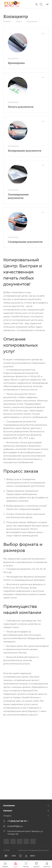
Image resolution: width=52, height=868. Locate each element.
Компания (9, 805)
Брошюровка (16, 63)
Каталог (8, 811)
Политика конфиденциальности (33, 850)
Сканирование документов (25, 242)
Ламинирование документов (18, 196)
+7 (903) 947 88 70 (17, 821)
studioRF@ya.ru (15, 826)
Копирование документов (25, 150)
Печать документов (21, 107)
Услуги (7, 816)
